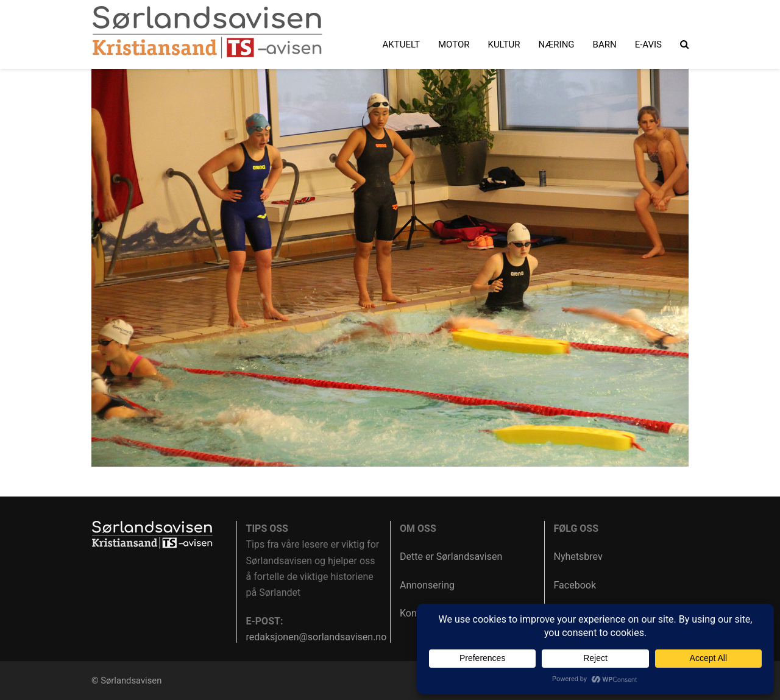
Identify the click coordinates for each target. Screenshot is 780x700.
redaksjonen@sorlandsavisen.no (317, 637)
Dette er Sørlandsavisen (451, 557)
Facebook (575, 585)
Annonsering (427, 585)
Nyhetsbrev (578, 557)
